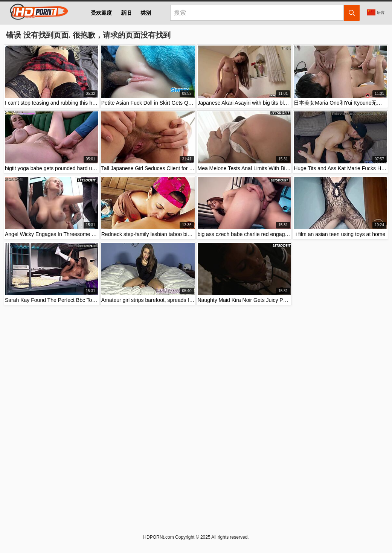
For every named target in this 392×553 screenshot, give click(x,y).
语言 (376, 12)
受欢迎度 (101, 13)
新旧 (126, 13)
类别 (146, 13)
